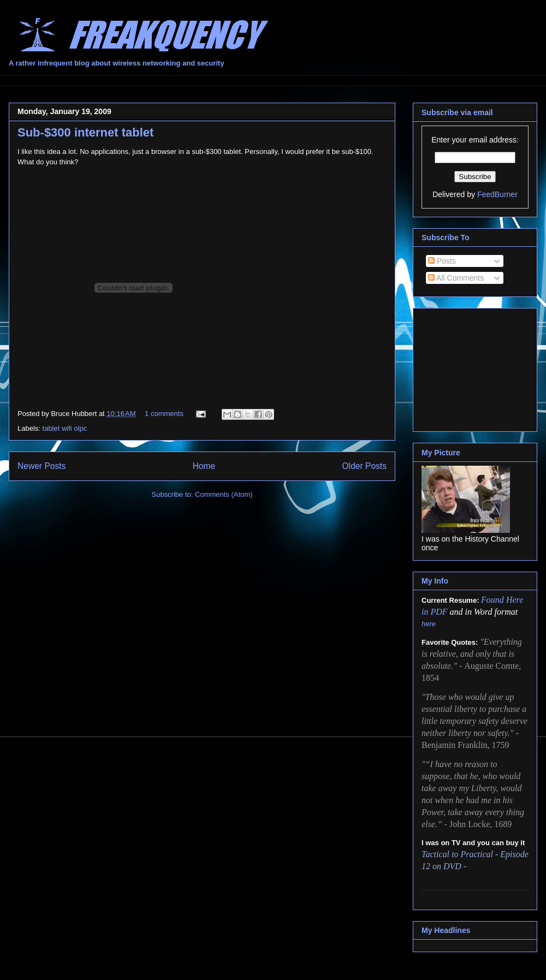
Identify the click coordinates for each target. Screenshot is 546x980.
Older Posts (364, 466)
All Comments (456, 278)
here (429, 624)
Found (494, 600)
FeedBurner (497, 194)
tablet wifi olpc (65, 428)
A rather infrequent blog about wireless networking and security (117, 63)
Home (204, 466)
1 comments (164, 414)
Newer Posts (41, 466)
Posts (442, 261)
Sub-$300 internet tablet (85, 132)
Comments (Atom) (224, 494)
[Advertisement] (476, 367)
